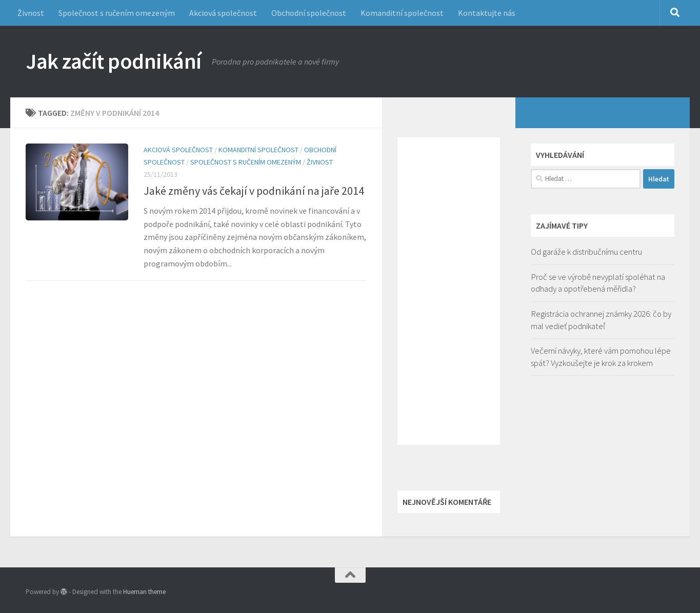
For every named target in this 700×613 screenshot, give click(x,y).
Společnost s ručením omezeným (117, 13)
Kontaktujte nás (487, 13)
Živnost (31, 13)
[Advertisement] (449, 291)
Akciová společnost (223, 13)
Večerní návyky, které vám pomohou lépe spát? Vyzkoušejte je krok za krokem (601, 357)
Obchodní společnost (309, 13)
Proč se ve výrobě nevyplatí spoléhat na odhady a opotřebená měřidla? (598, 283)
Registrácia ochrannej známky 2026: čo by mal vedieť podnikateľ (601, 320)
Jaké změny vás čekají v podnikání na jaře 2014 (254, 191)
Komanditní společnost (402, 13)
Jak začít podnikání (114, 61)
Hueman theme (144, 592)
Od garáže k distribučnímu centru (586, 252)
